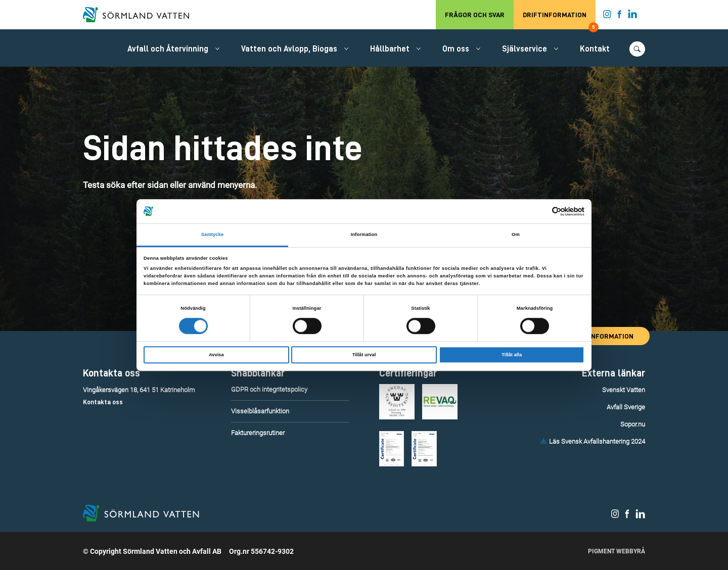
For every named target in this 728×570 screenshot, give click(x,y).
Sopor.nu (633, 424)
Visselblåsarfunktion (260, 411)
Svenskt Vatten (624, 390)
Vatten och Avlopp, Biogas (289, 49)
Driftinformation (559, 20)
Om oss (456, 49)
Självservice (525, 49)
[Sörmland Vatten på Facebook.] (620, 16)
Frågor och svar (475, 15)
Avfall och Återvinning (168, 49)
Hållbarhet (390, 49)
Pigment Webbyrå (617, 551)
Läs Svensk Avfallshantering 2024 (597, 441)
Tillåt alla (512, 355)
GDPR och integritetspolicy (269, 389)
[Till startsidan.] (141, 15)
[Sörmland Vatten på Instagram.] (607, 16)
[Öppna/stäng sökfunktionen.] (637, 49)
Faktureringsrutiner (258, 433)
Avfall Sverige (626, 407)
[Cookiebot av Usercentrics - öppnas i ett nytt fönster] (540, 211)
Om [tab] (516, 235)
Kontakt (595, 49)
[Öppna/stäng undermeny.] (217, 49)
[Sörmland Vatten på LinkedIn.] (633, 16)
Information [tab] (364, 235)
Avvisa (216, 355)
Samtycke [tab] (213, 235)
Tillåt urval (364, 355)
